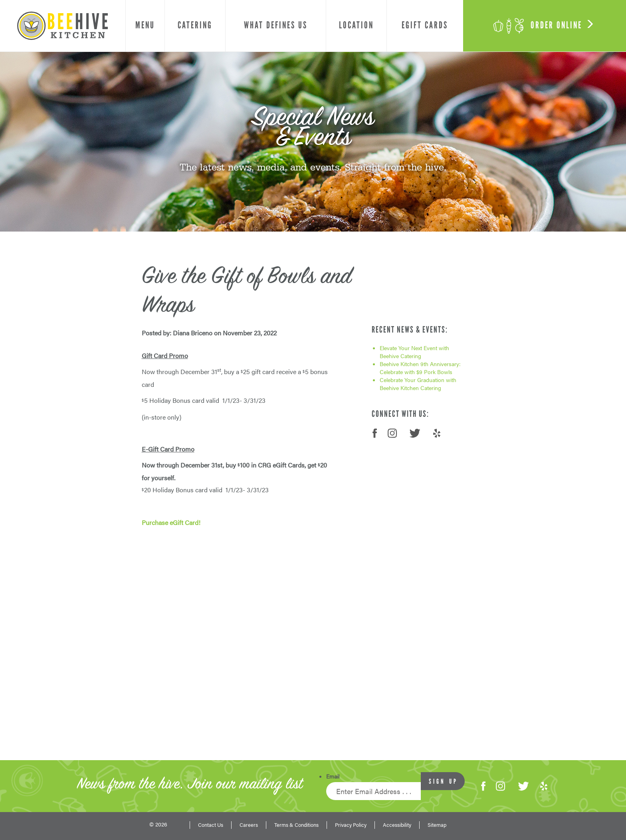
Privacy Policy (351, 825)
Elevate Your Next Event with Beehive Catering (414, 352)
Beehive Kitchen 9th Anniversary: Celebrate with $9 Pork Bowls (420, 368)
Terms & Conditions (296, 825)
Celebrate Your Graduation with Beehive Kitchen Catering (418, 384)
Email (333, 776)
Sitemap (437, 825)
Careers (249, 825)
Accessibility (397, 825)
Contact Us (211, 825)
